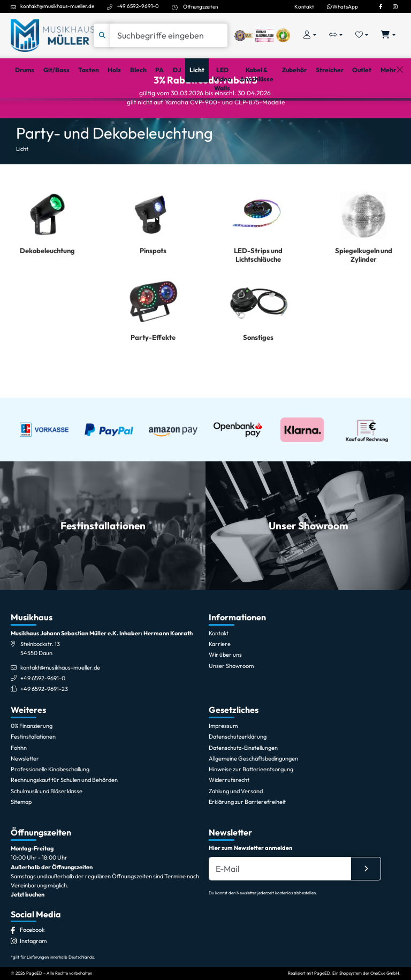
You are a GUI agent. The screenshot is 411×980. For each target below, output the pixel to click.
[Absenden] (366, 916)
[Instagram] (395, 6)
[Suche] (169, 35)
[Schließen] (400, 112)
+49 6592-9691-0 (138, 6)
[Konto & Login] (310, 36)
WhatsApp (342, 6)
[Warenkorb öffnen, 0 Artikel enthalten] (388, 36)
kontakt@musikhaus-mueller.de (57, 6)
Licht (22, 187)
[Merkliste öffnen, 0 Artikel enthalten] (362, 36)
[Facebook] (380, 6)
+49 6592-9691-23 (44, 736)
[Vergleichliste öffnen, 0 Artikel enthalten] (336, 36)
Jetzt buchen (28, 942)
